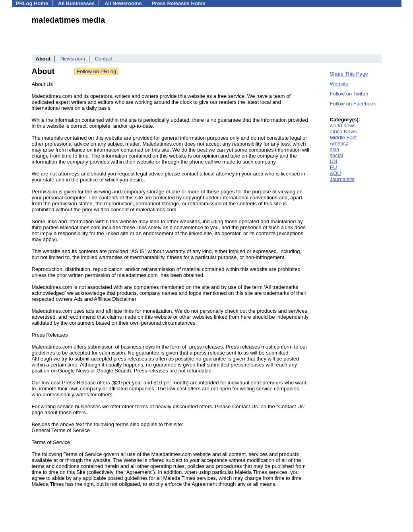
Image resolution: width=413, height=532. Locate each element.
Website (339, 84)
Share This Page (349, 74)
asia (335, 149)
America (339, 143)
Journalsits (342, 179)
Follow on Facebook (353, 104)
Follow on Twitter (349, 94)
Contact (104, 59)
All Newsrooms (123, 3)
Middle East (343, 137)
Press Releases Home (178, 3)
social (336, 155)
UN (334, 161)
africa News (343, 132)
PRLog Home (32, 3)
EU (334, 167)
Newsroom (73, 59)
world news (343, 126)
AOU (335, 173)
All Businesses (77, 3)
